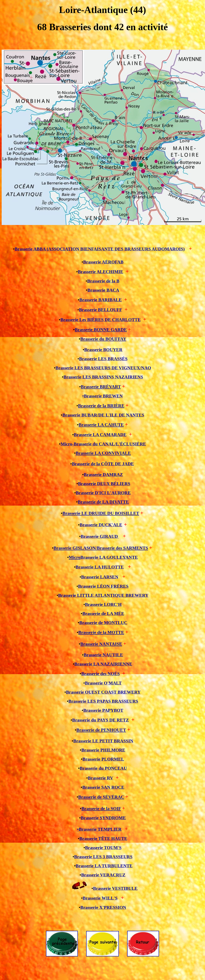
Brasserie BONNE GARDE (101, 330)
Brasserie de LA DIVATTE (103, 502)
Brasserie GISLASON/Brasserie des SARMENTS (101, 548)
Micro (75, 557)
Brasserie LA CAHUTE (101, 425)
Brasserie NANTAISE (101, 644)
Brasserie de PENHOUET (101, 730)
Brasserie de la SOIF (101, 809)
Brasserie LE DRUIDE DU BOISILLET (101, 513)
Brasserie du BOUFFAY (103, 339)
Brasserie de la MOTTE (101, 632)
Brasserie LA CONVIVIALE (103, 453)
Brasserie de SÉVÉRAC (101, 797)
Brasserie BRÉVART (101, 387)
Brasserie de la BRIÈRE (101, 406)
